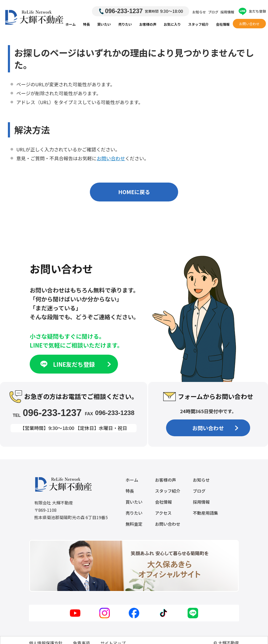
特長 (86, 24)
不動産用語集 (205, 513)
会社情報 (223, 24)
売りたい (125, 24)
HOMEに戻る (134, 192)
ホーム (71, 24)
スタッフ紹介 (198, 24)
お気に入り (172, 24)
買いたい (104, 24)
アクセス (163, 513)
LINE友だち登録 (75, 364)
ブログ (213, 12)
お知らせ (199, 12)
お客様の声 (148, 24)
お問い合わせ (249, 24)
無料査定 (134, 524)
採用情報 (227, 12)
